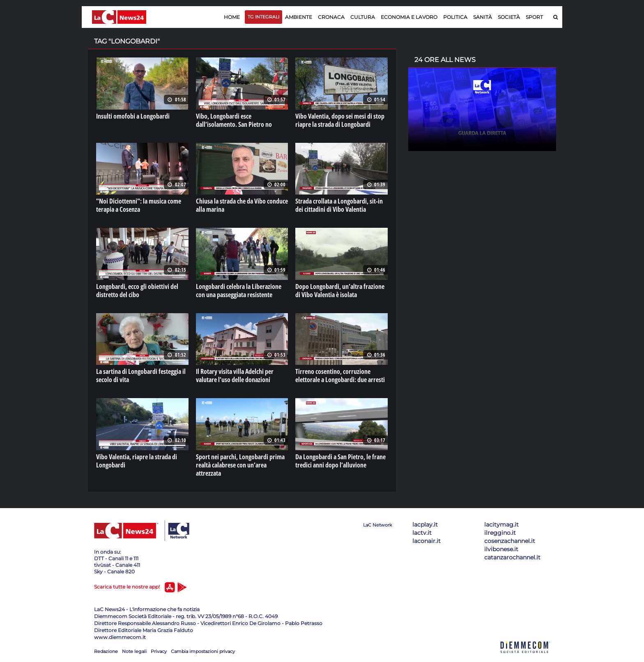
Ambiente (299, 17)
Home (232, 17)
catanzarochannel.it (512, 557)
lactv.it (422, 532)
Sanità (483, 17)
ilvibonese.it (501, 549)
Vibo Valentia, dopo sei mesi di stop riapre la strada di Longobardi (340, 120)
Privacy (159, 651)
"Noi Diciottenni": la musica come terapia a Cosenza (139, 205)
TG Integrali (263, 17)
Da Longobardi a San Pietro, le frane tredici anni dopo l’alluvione (340, 460)
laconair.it (427, 541)
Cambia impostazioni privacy (203, 651)
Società (509, 17)
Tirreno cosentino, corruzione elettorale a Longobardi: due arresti (340, 376)
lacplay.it (425, 524)
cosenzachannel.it (510, 541)
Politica (455, 17)
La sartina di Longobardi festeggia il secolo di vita (141, 376)
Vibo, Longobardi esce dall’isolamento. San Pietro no (234, 120)
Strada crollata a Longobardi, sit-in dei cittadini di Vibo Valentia (339, 205)
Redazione (106, 651)
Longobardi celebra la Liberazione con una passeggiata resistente (239, 290)
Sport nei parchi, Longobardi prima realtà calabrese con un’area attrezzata (240, 465)
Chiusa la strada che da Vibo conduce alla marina (242, 205)
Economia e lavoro (409, 17)
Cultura (363, 17)
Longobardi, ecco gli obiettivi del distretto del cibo (137, 290)
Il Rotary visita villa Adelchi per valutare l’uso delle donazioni (235, 376)
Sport (534, 17)
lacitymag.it (501, 524)
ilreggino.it (500, 532)
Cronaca (331, 17)
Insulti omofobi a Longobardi (133, 116)
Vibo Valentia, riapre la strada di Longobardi (137, 460)
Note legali (134, 651)
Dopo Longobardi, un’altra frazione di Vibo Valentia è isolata (340, 290)
